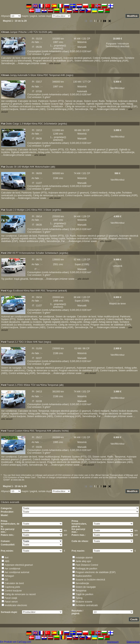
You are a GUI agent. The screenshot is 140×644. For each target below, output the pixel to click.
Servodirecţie (82, 583)
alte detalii (55, 63)
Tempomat (81, 591)
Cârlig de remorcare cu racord (20, 594)
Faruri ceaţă (11, 598)
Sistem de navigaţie (86, 587)
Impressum (113, 642)
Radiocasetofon (83, 576)
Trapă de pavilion (84, 594)
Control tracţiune (13, 591)
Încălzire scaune (84, 602)
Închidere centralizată (86, 605)
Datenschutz (133, 642)
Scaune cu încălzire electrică (90, 580)
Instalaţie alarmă (84, 558)
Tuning (79, 598)
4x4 (6, 558)
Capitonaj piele (12, 587)
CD (6, 580)
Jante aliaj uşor (83, 561)
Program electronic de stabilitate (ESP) (95, 572)
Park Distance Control (87, 565)
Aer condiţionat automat (17, 572)
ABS (7, 561)
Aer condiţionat (12, 569)
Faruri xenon (11, 602)
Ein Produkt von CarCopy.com (16, 642)
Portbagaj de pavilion (86, 569)
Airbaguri (9, 576)
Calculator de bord (14, 583)
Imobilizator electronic (16, 605)
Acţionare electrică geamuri (19, 565)
